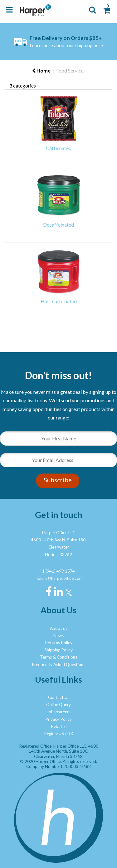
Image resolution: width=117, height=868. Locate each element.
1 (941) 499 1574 (58, 571)
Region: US (54, 734)
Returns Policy (59, 643)
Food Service (70, 70)
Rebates (59, 726)
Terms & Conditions (58, 657)
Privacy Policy (58, 719)
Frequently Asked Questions (59, 665)
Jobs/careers (59, 712)
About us (59, 628)
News (58, 635)
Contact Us (59, 697)
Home (41, 70)
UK (70, 734)
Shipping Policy (58, 650)
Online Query (58, 705)
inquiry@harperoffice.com (59, 578)
